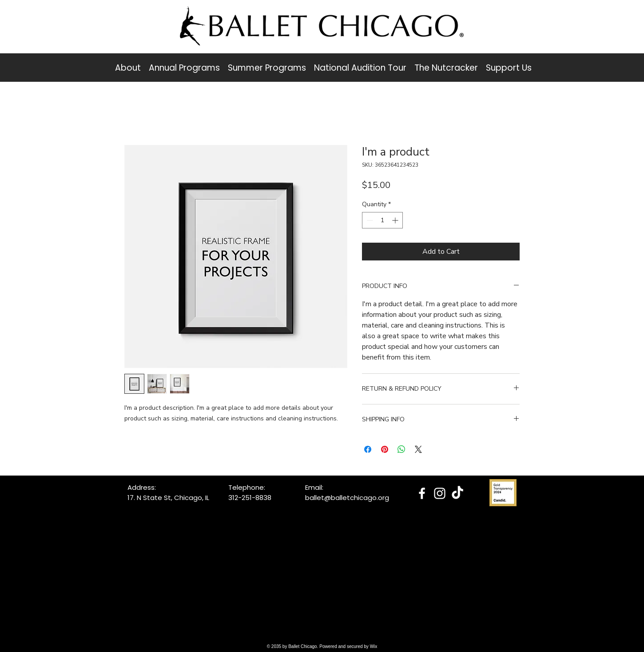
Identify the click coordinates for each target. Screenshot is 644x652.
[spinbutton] (382, 220)
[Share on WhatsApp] (402, 449)
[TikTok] (457, 493)
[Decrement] (369, 220)
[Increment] (396, 220)
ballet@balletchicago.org (347, 498)
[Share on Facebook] (368, 449)
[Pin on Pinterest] (385, 449)
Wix (374, 646)
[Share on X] (418, 449)
